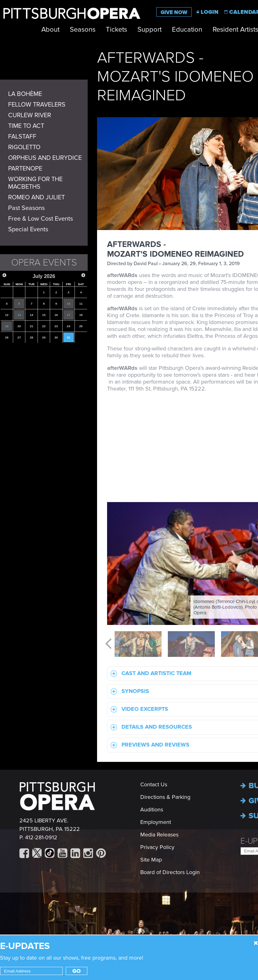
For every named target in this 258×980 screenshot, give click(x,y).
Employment (156, 822)
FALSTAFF (22, 137)
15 (44, 315)
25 (81, 326)
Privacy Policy (157, 847)
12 (7, 315)
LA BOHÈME (25, 94)
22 (44, 326)
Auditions (152, 810)
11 (81, 304)
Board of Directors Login (170, 872)
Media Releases (159, 835)
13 (19, 315)
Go (77, 971)
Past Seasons (26, 208)
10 (68, 304)
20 (19, 326)
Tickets (116, 29)
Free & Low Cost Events (41, 219)
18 (81, 315)
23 (56, 326)
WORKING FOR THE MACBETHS (35, 183)
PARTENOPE (25, 169)
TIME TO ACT (26, 126)
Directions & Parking (165, 797)
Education (187, 29)
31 (68, 337)
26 (7, 337)
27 (19, 337)
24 (68, 326)
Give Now (174, 12)
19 (7, 326)
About (50, 29)
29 (44, 337)
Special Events (28, 229)
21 (31, 326)
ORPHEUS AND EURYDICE (45, 158)
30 (56, 337)
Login (210, 12)
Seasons (83, 29)
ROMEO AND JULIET (36, 197)
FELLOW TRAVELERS (37, 105)
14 (31, 315)
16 (56, 315)
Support (150, 29)
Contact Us (154, 784)
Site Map (151, 860)
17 (68, 315)
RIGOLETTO (24, 147)
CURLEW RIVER (30, 115)
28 (31, 337)
